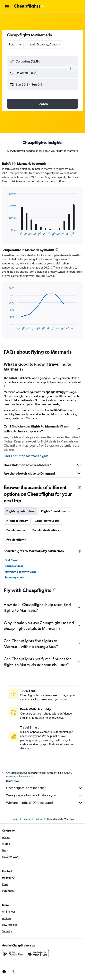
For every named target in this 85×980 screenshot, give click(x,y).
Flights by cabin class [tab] (20, 511)
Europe (27, 819)
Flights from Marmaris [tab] (55, 511)
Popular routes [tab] (16, 530)
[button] (7, 6)
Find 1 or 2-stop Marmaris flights (29, 456)
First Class (11, 560)
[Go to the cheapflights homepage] (29, 6)
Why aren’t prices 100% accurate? (45, 803)
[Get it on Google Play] (13, 954)
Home (15, 819)
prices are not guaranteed (19, 776)
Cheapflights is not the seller (45, 788)
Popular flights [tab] (16, 540)
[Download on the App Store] (38, 954)
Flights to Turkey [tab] (17, 521)
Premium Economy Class (20, 572)
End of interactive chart (7, 233)
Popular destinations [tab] (46, 530)
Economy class (14, 577)
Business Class (14, 566)
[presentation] (49, 163)
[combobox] (15, 44)
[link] (14, 972)
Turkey (39, 819)
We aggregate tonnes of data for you (45, 795)
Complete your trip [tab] (47, 521)
